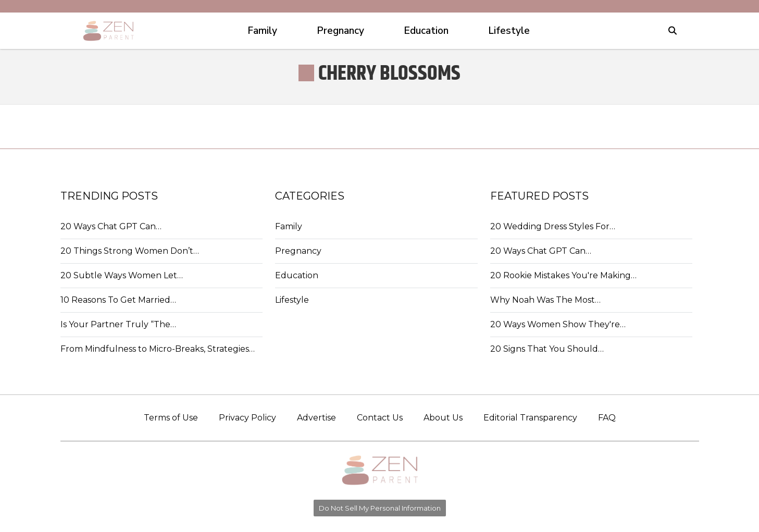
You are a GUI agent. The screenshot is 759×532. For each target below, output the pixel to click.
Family (289, 226)
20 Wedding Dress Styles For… (553, 226)
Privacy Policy (247, 418)
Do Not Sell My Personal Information (380, 508)
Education (297, 275)
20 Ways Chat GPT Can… (111, 226)
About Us (443, 418)
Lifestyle (292, 300)
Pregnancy (298, 251)
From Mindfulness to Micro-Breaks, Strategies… (158, 349)
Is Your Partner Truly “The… (118, 324)
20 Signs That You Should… (547, 349)
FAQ (607, 418)
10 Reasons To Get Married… (118, 300)
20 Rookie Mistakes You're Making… (563, 275)
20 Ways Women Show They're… (558, 324)
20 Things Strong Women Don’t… (130, 251)
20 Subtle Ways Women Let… (122, 275)
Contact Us (380, 418)
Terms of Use (171, 418)
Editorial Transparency (530, 418)
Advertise (316, 418)
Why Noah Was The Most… (545, 300)
